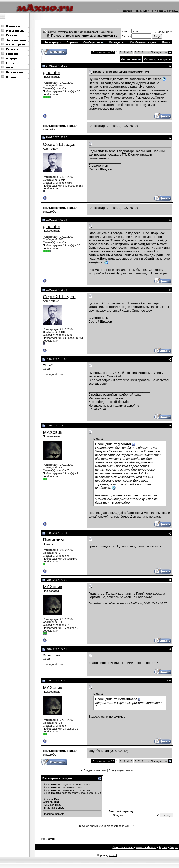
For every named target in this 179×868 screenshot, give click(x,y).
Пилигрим (53, 540)
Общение (107, 32)
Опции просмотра (156, 59)
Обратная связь (123, 847)
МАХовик (53, 432)
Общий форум (89, 32)
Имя (124, 31)
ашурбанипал (99, 751)
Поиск (166, 42)
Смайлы (48, 802)
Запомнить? (162, 32)
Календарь (117, 42)
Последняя (159, 52)
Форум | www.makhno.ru (62, 32)
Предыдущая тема (95, 770)
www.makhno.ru (146, 847)
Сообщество (93, 42)
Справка (72, 42)
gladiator (52, 72)
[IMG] (46, 805)
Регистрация (53, 42)
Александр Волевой (103, 126)
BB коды (48, 799)
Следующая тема (119, 770)
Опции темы (129, 59)
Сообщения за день (143, 42)
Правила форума (54, 814)
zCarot (113, 855)
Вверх (174, 847)
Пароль (126, 36)
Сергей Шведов (59, 144)
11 (143, 52)
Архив (163, 847)
